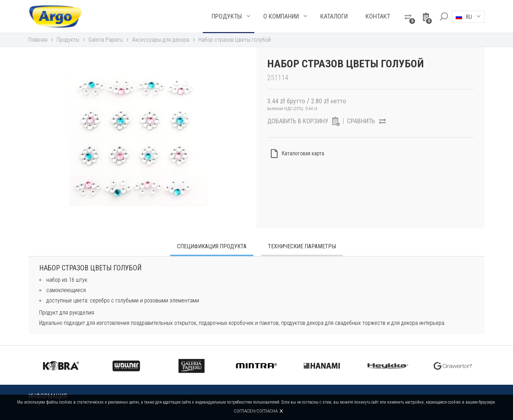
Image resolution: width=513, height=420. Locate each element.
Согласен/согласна (256, 411)
